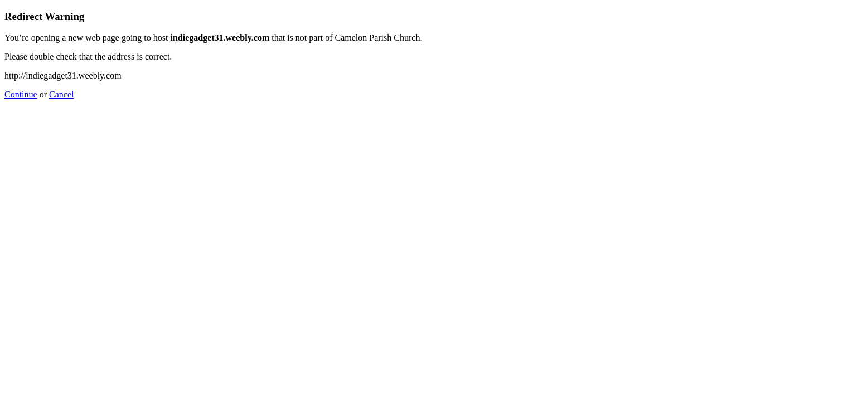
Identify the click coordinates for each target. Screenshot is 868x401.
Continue (21, 94)
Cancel (61, 94)
